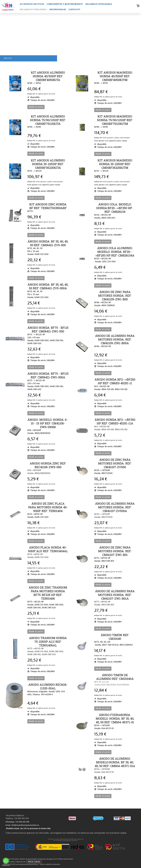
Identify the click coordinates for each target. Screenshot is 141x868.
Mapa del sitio (21, 862)
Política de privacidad (65, 859)
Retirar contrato (34, 862)
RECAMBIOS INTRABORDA (99, 4)
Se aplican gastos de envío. (46, 94)
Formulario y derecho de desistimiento (24, 859)
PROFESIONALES (58, 9)
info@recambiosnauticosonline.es (25, 825)
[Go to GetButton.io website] (6, 865)
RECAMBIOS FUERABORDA (33, 9)
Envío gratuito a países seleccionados (116, 138)
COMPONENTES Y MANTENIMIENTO (65, 4)
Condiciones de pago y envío (47, 859)
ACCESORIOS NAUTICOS (32, 4)
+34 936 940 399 (21, 818)
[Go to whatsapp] (6, 861)
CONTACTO (74, 9)
